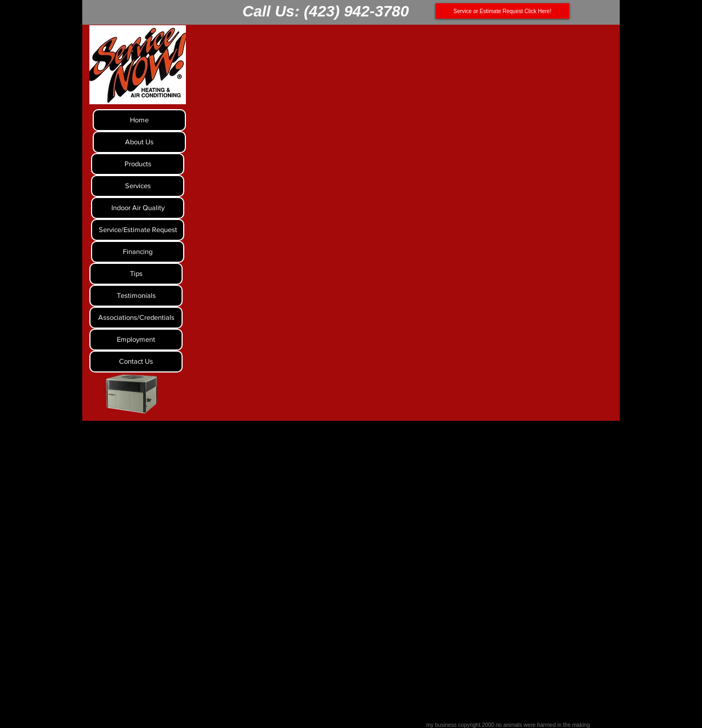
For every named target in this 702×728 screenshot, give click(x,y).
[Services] (138, 186)
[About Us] (139, 142)
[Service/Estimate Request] (138, 230)
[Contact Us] (136, 362)
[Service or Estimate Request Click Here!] (502, 11)
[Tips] (136, 274)
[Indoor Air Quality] (138, 208)
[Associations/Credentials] (136, 318)
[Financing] (138, 252)
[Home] (139, 120)
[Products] (138, 164)
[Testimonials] (136, 296)
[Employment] (136, 340)
